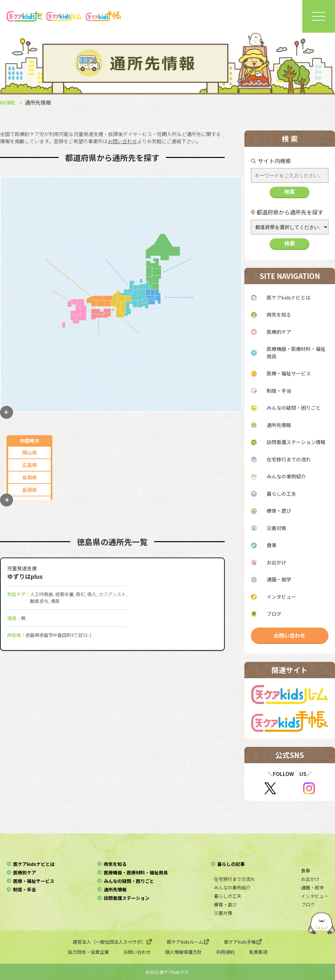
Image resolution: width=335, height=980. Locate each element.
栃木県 (214, 357)
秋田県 (214, 228)
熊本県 (30, 339)
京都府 (163, 358)
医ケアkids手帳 (243, 942)
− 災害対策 (221, 913)
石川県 (120, 241)
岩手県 (214, 253)
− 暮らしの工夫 (226, 896)
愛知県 (80, 204)
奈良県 (163, 382)
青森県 (214, 216)
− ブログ (306, 904)
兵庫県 (163, 345)
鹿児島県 (29, 376)
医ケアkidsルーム (188, 942)
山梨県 (120, 228)
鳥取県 (30, 228)
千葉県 (214, 344)
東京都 (214, 307)
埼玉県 (214, 332)
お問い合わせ (290, 635)
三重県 (120, 216)
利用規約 (225, 952)
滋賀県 (163, 370)
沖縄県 (30, 388)
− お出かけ (309, 879)
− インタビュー (313, 896)
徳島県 (108, 363)
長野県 (80, 241)
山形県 (214, 241)
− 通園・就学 (311, 887)
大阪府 (163, 333)
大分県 (30, 351)
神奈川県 (214, 320)
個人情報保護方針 (184, 952)
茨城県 (214, 369)
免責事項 (258, 952)
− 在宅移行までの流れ (233, 879)
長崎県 (30, 326)
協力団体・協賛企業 (88, 952)
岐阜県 (120, 204)
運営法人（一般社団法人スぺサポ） (113, 942)
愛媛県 (108, 376)
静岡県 (80, 216)
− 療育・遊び (224, 904)
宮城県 (214, 266)
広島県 (30, 216)
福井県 (120, 253)
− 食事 (304, 870)
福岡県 (30, 301)
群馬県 (214, 382)
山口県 (30, 253)
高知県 (108, 388)
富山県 (80, 253)
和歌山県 (163, 395)
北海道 (214, 204)
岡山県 (30, 204)
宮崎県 (30, 363)
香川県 (108, 351)
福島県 (214, 278)
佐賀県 (30, 314)
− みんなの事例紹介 (231, 887)
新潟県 (80, 228)
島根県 (30, 241)
